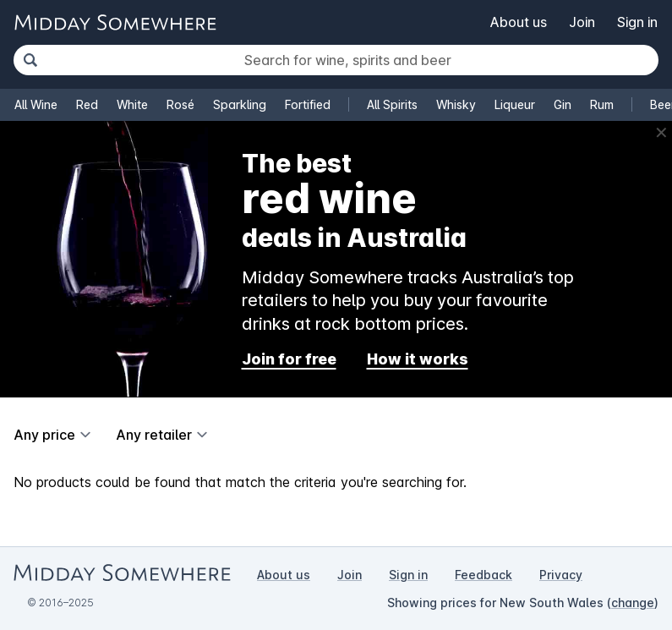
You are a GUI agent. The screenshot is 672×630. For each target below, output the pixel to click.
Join (582, 22)
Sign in (637, 22)
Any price (44, 435)
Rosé (180, 104)
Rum (602, 104)
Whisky (456, 104)
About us (519, 22)
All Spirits (392, 104)
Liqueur (515, 104)
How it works (418, 359)
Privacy (561, 575)
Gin (563, 104)
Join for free (289, 359)
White (132, 104)
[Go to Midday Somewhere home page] (115, 22)
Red (87, 104)
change (633, 603)
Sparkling (240, 104)
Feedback (484, 575)
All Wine (36, 104)
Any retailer (154, 435)
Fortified (308, 104)
